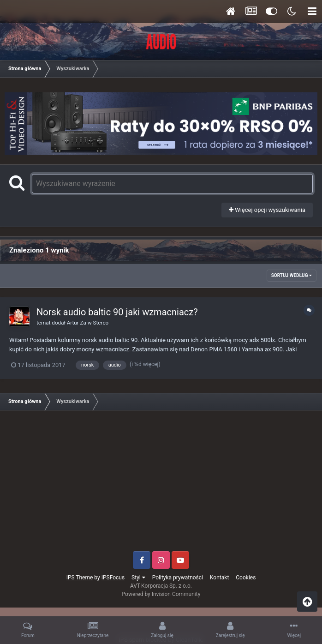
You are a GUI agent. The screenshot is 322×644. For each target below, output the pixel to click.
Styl (138, 578)
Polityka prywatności (178, 578)
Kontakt (219, 578)
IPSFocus (113, 578)
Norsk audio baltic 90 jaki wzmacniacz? (117, 312)
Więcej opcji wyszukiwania (267, 210)
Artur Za (77, 323)
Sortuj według (292, 275)
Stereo (101, 323)
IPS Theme (80, 578)
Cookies (246, 578)
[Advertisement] (161, 484)
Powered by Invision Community (161, 594)
